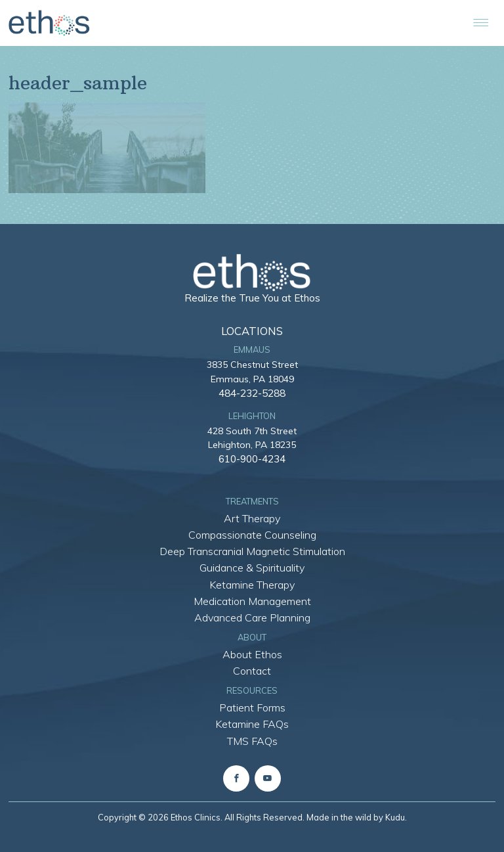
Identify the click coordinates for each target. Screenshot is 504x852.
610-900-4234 (252, 459)
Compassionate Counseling (252, 535)
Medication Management (252, 601)
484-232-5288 (252, 393)
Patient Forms (252, 707)
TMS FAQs (252, 741)
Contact (252, 671)
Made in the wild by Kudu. (357, 817)
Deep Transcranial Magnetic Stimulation (252, 551)
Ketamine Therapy (252, 585)
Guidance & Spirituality (252, 568)
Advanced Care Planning (252, 617)
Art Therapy (252, 518)
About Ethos (252, 654)
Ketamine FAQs (252, 724)
